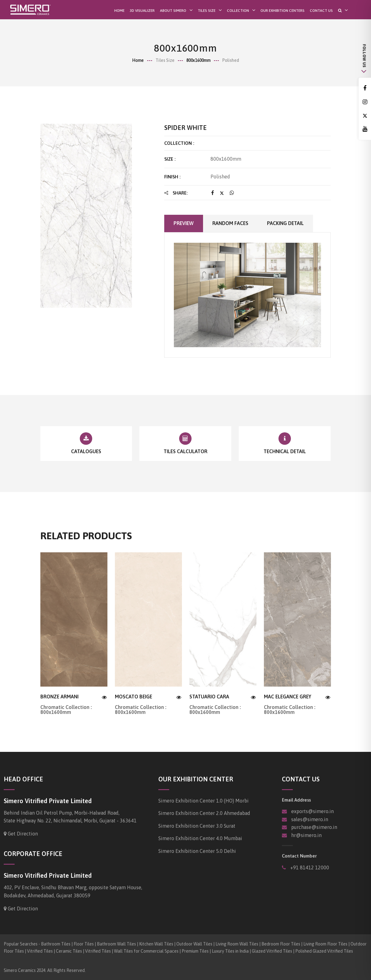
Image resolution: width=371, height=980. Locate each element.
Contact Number (299, 856)
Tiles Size (207, 10)
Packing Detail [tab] (285, 223)
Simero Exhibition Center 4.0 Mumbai (200, 838)
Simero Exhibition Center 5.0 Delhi (197, 851)
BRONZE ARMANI (59, 697)
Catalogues (86, 451)
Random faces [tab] (230, 223)
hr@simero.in (306, 835)
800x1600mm (198, 60)
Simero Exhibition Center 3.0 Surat (197, 826)
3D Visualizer (142, 11)
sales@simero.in (310, 819)
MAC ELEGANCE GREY (287, 697)
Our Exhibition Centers (283, 11)
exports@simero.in (312, 811)
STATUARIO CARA (209, 697)
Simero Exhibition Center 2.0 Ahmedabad (204, 813)
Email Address (296, 800)
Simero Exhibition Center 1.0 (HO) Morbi (204, 801)
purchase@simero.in (314, 827)
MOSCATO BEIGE (133, 697)
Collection (238, 10)
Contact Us (321, 11)
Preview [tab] (184, 223)
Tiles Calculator (185, 451)
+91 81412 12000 (309, 867)
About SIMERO (173, 10)
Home (119, 11)
